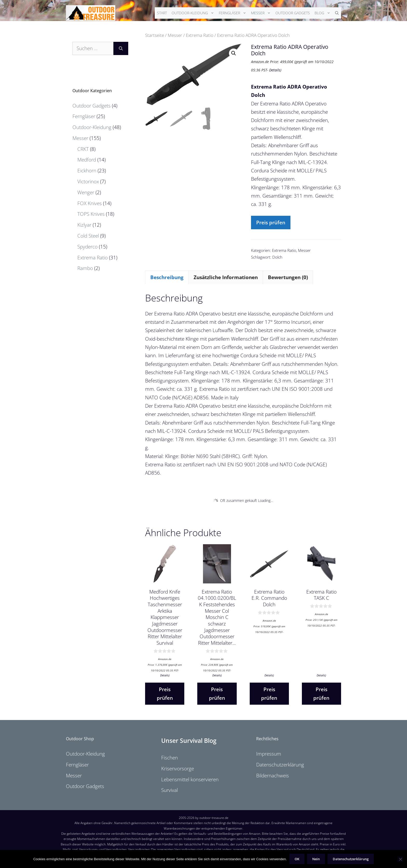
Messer (262, 13)
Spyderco (87, 247)
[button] (234, 53)
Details (275, 70)
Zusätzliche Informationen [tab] (226, 277)
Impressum (269, 754)
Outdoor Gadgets (293, 13)
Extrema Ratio (200, 35)
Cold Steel (88, 236)
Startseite (155, 35)
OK (297, 859)
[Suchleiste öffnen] (337, 13)
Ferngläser (234, 13)
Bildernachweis (273, 776)
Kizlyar (84, 225)
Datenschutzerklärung (280, 765)
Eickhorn (87, 171)
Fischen (169, 758)
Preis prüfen (271, 223)
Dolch (277, 257)
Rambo (85, 268)
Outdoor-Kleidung (194, 13)
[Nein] (400, 859)
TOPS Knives (91, 214)
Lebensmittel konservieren (190, 779)
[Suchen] (121, 48)
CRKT (83, 149)
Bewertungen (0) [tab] (288, 277)
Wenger (86, 192)
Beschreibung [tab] (167, 277)
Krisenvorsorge (178, 769)
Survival (169, 790)
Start (162, 13)
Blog (324, 13)
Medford (87, 160)
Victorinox (88, 181)
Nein (316, 859)
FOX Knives (90, 203)
